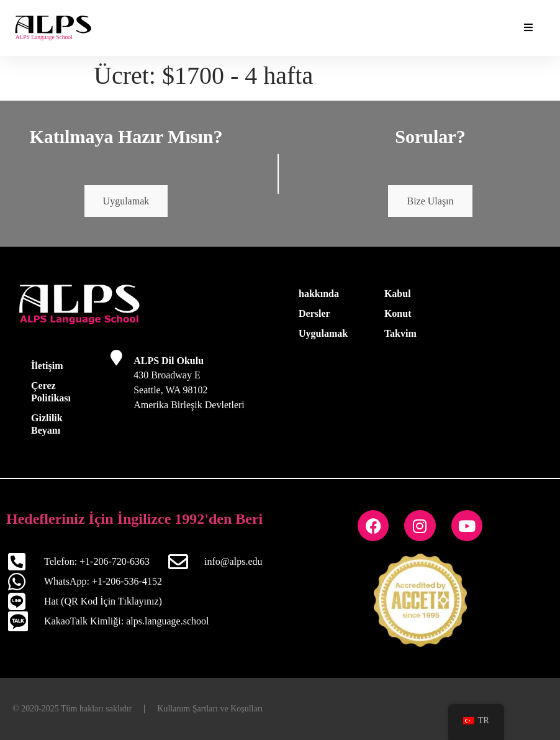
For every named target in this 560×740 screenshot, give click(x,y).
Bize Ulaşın (430, 201)
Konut (398, 313)
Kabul (398, 294)
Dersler (314, 313)
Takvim (400, 333)
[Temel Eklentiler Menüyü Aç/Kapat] (528, 28)
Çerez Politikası (51, 392)
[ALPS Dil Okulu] (116, 358)
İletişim (47, 366)
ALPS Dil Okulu (169, 361)
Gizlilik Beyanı (47, 424)
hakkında (319, 294)
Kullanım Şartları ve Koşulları (210, 709)
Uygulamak (126, 201)
